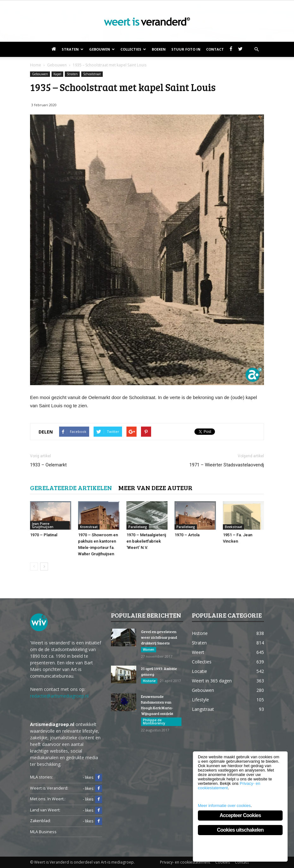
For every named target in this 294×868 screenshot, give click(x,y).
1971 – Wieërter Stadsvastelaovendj (227, 465)
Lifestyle (200, 700)
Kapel (57, 74)
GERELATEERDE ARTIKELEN (71, 488)
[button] (256, 49)
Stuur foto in (186, 49)
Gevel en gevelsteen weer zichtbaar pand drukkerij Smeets (159, 637)
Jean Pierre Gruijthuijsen (43, 525)
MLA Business (43, 832)
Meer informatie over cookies (224, 806)
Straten (73, 49)
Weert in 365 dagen (212, 681)
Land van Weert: (45, 810)
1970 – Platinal (44, 535)
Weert (198, 652)
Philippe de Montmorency (154, 722)
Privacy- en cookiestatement (185, 862)
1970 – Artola (187, 535)
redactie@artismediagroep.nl (59, 696)
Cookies (223, 862)
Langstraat (203, 709)
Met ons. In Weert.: (48, 799)
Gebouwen (102, 49)
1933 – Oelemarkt (48, 465)
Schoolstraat (92, 74)
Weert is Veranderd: (49, 788)
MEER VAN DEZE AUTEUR (155, 488)
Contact (215, 49)
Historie (149, 681)
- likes (92, 778)
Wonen (149, 649)
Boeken (159, 49)
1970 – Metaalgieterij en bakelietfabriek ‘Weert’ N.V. (146, 541)
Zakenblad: (40, 821)
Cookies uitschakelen (240, 830)
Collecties (133, 49)
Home (36, 65)
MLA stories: (42, 777)
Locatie (199, 671)
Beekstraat (233, 527)
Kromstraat (89, 527)
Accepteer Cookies (240, 815)
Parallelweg (138, 527)
